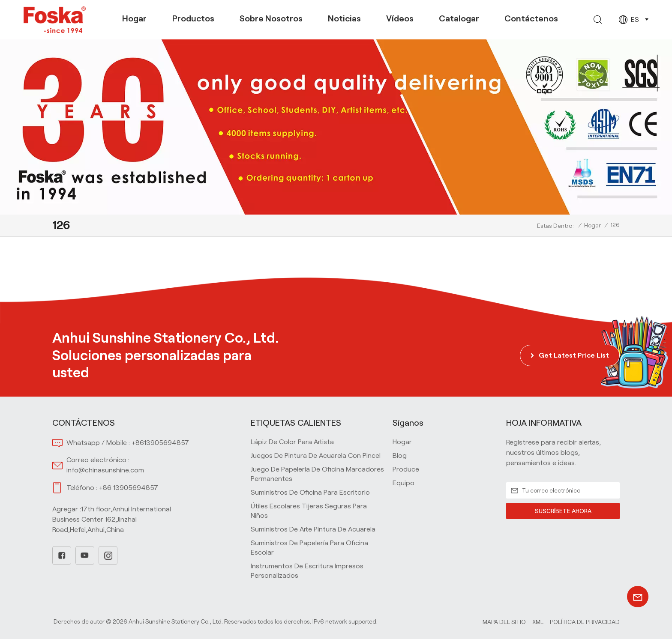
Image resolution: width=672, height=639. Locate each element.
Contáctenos (531, 18)
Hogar (134, 18)
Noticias (344, 18)
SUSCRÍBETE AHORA (563, 511)
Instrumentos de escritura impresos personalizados (307, 571)
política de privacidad (585, 622)
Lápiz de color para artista (292, 442)
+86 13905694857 (129, 488)
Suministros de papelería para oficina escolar (309, 548)
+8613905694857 (160, 443)
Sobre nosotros (271, 18)
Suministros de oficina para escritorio (310, 492)
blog (400, 455)
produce (406, 469)
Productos (193, 18)
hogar (402, 442)
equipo (403, 483)
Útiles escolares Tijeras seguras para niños (309, 511)
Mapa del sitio (504, 622)
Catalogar (459, 18)
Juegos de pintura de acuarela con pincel (316, 455)
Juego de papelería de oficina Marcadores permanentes (317, 474)
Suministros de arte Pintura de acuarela (313, 529)
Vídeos (400, 18)
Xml (538, 622)
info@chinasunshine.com (105, 470)
